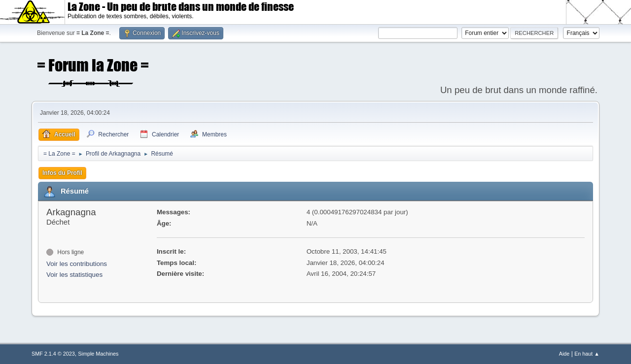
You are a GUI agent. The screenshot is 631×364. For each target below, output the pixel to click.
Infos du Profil (62, 173)
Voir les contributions (77, 264)
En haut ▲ (587, 354)
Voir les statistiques (74, 275)
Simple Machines (98, 354)
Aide (564, 354)
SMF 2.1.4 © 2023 (53, 354)
